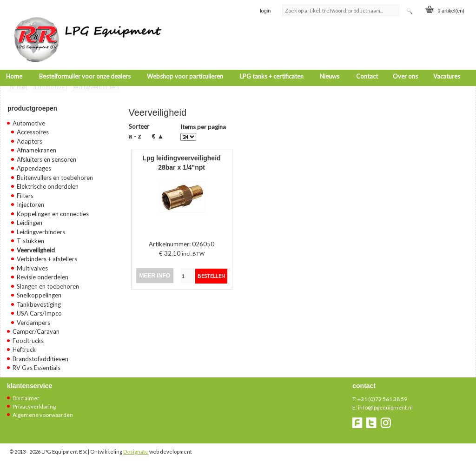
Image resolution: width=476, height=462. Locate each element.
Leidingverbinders (96, 84)
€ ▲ (158, 133)
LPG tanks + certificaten (272, 66)
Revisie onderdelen (43, 274)
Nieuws (330, 66)
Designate (136, 448)
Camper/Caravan (36, 329)
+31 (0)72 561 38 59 (382, 396)
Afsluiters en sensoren (46, 156)
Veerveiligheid (36, 247)
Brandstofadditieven (40, 356)
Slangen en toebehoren (48, 283)
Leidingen (30, 220)
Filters (25, 192)
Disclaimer (26, 395)
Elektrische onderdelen (48, 184)
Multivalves (32, 265)
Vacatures (447, 66)
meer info (155, 273)
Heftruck (24, 347)
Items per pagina (203, 124)
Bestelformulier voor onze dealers (85, 66)
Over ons (405, 66)
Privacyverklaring (34, 403)
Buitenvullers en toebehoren (55, 174)
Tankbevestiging (39, 301)
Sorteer (139, 124)
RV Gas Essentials (36, 365)
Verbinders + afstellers (47, 256)
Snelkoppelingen (39, 292)
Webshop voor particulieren (185, 66)
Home (14, 66)
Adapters (30, 138)
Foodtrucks (28, 337)
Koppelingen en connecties (53, 211)
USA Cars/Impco (39, 310)
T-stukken (30, 238)
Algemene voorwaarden (43, 412)
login (265, 11)
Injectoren (30, 202)
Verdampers (33, 319)
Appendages (34, 165)
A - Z (135, 133)
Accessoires (33, 129)
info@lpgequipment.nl (385, 404)
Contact (367, 66)
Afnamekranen (36, 147)
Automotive (49, 84)
